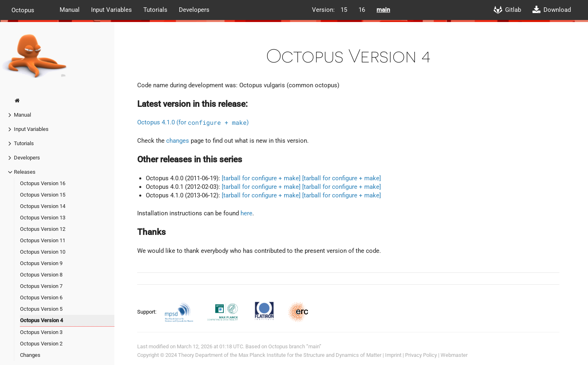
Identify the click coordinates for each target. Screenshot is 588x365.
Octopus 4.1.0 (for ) (193, 122)
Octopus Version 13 (43, 218)
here (246, 213)
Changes (30, 355)
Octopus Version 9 (41, 263)
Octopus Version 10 (43, 252)
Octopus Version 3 (41, 332)
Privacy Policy (421, 355)
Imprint (393, 355)
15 (344, 10)
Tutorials (155, 10)
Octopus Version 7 (41, 286)
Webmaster (454, 355)
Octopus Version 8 (41, 275)
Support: (147, 312)
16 (362, 10)
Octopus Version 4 (41, 320)
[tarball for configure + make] (261, 178)
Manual (70, 10)
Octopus (23, 10)
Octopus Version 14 (43, 206)
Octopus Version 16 (43, 183)
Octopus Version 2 (41, 344)
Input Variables (111, 10)
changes (178, 141)
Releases (25, 172)
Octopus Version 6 (41, 298)
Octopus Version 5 (41, 309)
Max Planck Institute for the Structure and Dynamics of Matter (310, 355)
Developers (194, 10)
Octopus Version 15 (43, 195)
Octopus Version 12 (43, 229)
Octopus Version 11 (43, 240)
